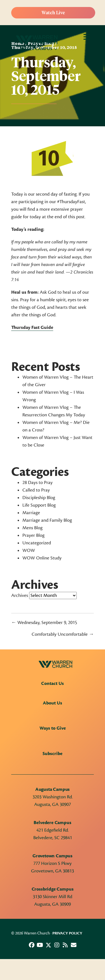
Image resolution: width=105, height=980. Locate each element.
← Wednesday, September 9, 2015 (44, 623)
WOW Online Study (42, 558)
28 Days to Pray (38, 483)
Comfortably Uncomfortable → (63, 634)
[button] (32, 945)
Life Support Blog (39, 505)
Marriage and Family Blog (47, 520)
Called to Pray (36, 490)
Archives (20, 595)
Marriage (31, 513)
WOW (29, 550)
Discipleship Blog (39, 498)
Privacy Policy (67, 933)
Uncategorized (37, 543)
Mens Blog (32, 528)
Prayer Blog (33, 535)
